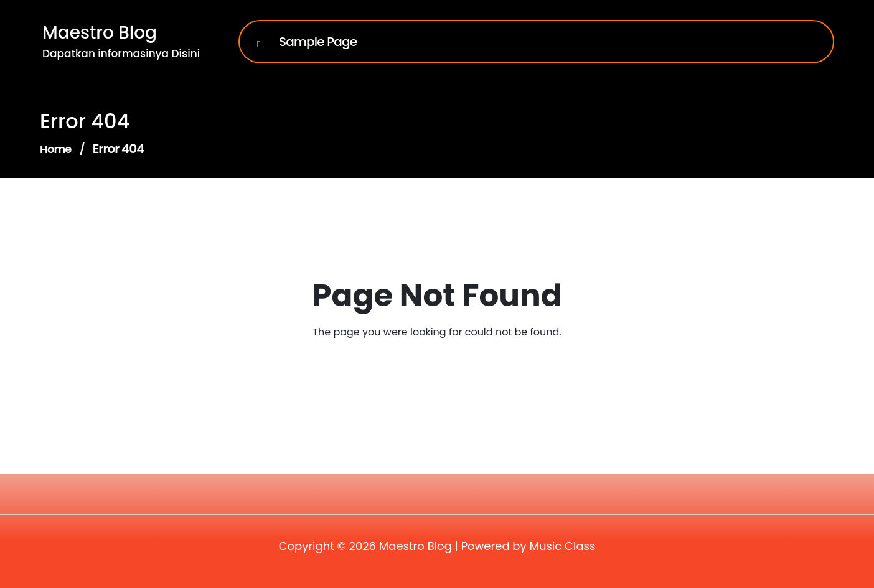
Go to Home (429, 367)
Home (55, 149)
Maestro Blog (100, 33)
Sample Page (318, 42)
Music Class (562, 546)
